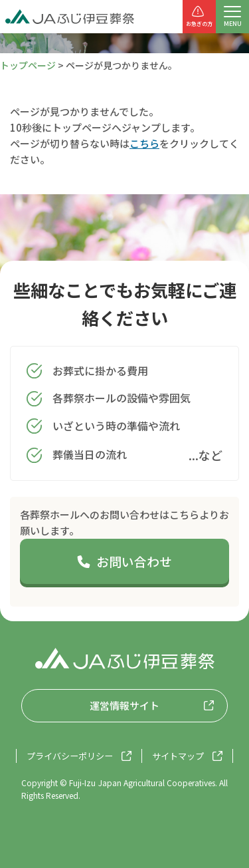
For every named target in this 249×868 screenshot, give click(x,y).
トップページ (28, 65)
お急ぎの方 (199, 16)
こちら (144, 143)
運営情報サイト (124, 705)
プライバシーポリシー (70, 756)
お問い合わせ (124, 561)
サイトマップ (178, 756)
